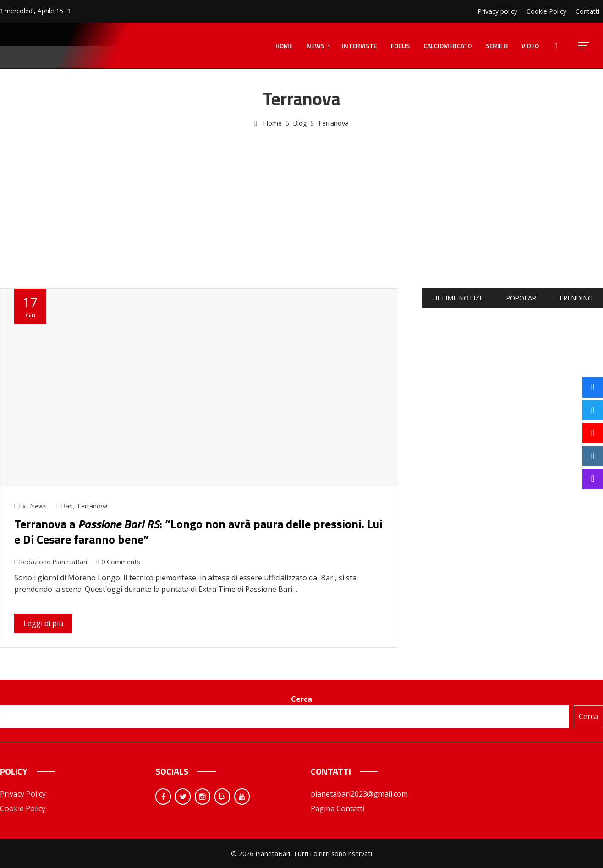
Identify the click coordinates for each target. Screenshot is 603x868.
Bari (67, 506)
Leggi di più (43, 623)
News (38, 506)
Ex (22, 506)
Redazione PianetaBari (51, 562)
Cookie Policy (23, 808)
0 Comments (118, 562)
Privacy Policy (23, 794)
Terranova (92, 506)
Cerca (301, 699)
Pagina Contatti (337, 808)
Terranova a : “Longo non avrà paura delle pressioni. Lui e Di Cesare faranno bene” (198, 532)
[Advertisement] (301, 197)
